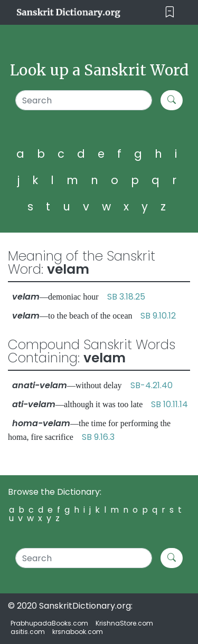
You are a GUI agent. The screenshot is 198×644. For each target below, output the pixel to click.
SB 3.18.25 (126, 297)
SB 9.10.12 (158, 316)
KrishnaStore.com (124, 623)
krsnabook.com (78, 632)
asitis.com (28, 632)
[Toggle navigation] (170, 12)
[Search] (84, 100)
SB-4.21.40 (152, 385)
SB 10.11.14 (169, 404)
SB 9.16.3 (98, 437)
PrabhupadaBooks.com (49, 623)
